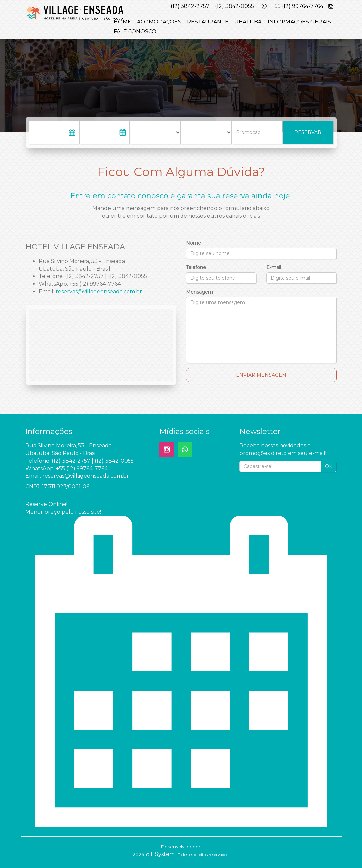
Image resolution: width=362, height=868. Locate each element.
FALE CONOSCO (135, 32)
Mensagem (200, 292)
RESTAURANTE (208, 22)
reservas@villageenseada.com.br (99, 291)
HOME (122, 22)
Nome (194, 243)
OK (329, 466)
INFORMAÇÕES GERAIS (299, 22)
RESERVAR (308, 132)
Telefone (196, 267)
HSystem (163, 854)
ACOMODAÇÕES (159, 22)
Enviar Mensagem (261, 375)
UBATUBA (248, 22)
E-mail (274, 267)
